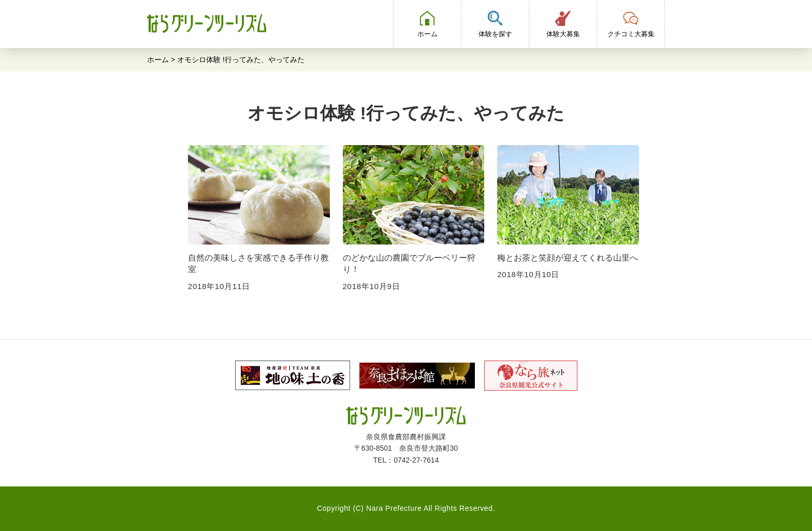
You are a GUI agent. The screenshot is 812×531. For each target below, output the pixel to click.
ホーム (158, 60)
